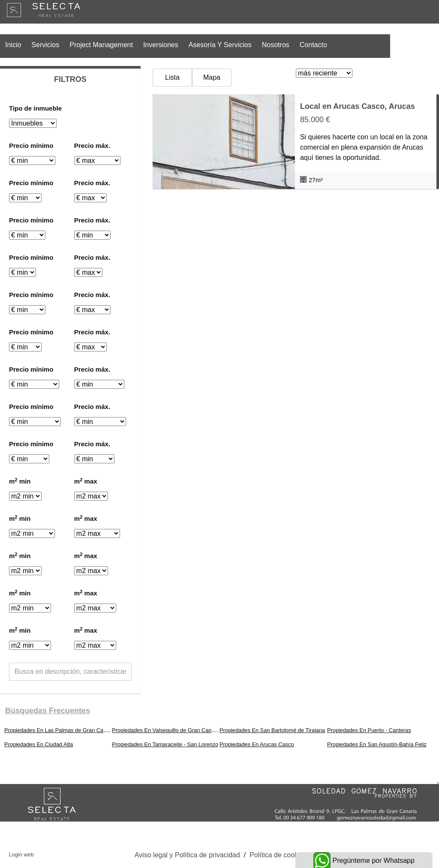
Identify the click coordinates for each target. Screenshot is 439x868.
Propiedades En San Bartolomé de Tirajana (272, 730)
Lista (172, 77)
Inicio (13, 45)
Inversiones (161, 45)
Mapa (212, 77)
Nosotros (276, 45)
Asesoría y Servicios (220, 45)
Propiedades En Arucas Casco (257, 744)
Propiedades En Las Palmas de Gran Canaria (60, 730)
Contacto (313, 45)
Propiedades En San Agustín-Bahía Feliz (377, 744)
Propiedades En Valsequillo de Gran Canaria (166, 730)
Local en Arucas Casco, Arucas (358, 106)
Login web (21, 854)
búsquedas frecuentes (48, 711)
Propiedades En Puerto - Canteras (369, 730)
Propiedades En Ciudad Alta (39, 744)
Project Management (101, 45)
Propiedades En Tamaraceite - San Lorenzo (165, 744)
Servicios (45, 45)
